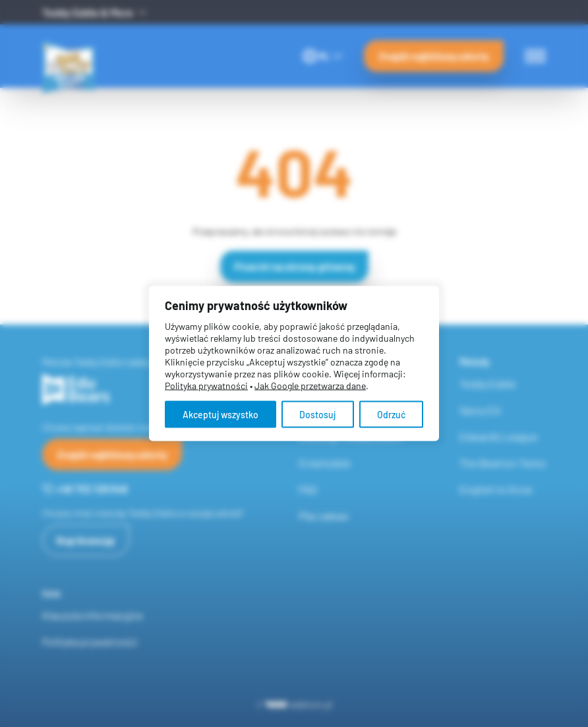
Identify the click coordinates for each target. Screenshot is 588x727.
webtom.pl (299, 704)
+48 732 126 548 (85, 489)
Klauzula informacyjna (92, 615)
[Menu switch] (535, 56)
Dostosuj (317, 415)
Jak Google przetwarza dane (310, 386)
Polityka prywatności (90, 642)
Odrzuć (391, 415)
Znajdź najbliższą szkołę (434, 56)
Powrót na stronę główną (294, 266)
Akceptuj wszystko (220, 415)
